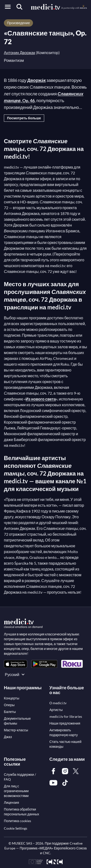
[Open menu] (8, 7)
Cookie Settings (16, 828)
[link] (16, 664)
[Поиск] (19, 7)
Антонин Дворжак (20, 53)
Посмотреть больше (24, 118)
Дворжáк (36, 80)
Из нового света (41, 399)
